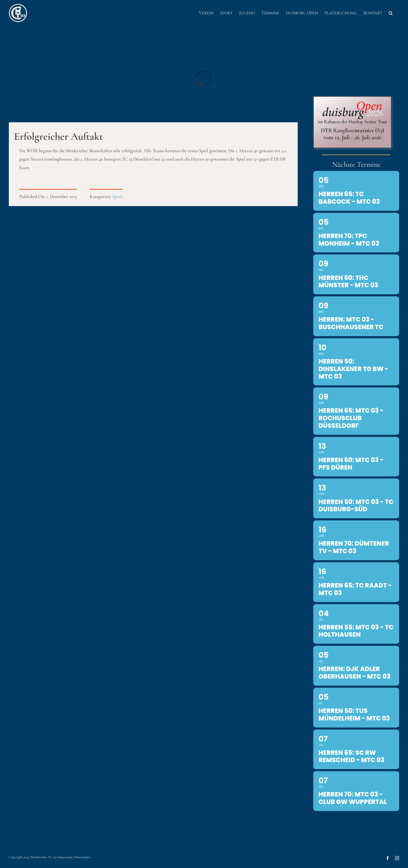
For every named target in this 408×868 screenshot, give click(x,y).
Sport (117, 196)
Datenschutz (82, 857)
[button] (391, 13)
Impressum (65, 857)
